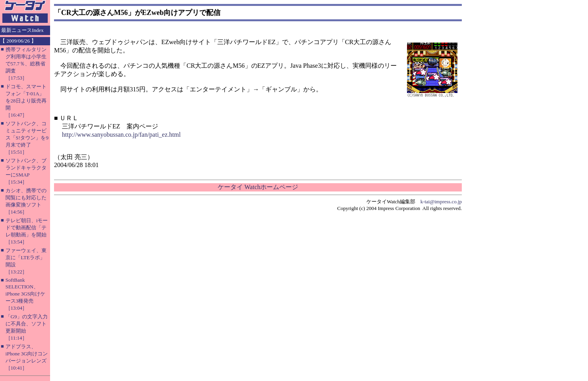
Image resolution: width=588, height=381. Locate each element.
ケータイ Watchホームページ (258, 187)
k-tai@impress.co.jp (441, 202)
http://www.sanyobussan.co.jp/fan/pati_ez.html (121, 135)
